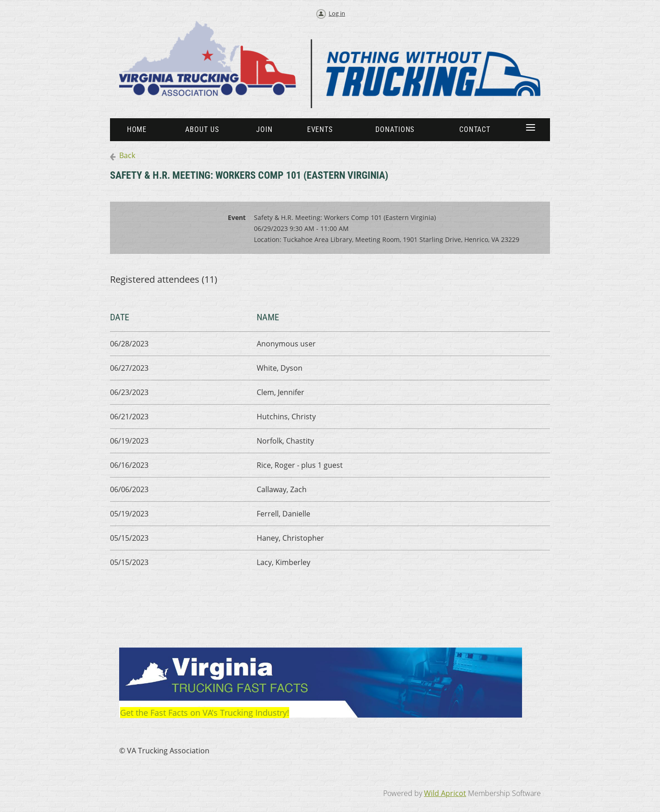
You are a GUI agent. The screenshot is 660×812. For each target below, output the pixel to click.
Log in (337, 13)
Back (127, 155)
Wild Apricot (445, 793)
